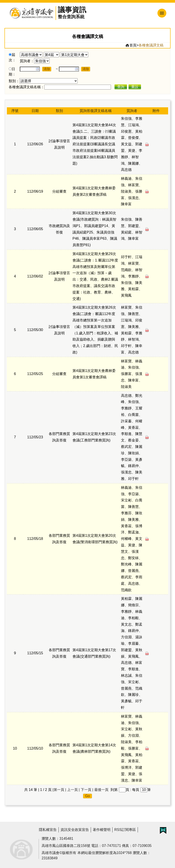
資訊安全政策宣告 (75, 830)
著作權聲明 (102, 830)
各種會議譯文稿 (151, 45)
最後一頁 (101, 790)
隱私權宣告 (48, 830)
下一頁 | (87, 790)
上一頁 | (73, 790)
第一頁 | (60, 790)
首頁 (131, 45)
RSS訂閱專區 (125, 830)
